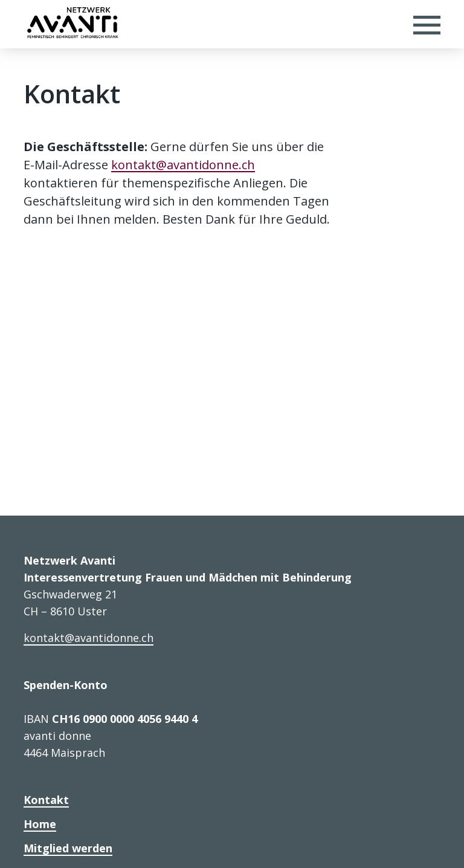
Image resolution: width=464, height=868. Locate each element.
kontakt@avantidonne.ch (183, 165)
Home (40, 824)
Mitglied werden (68, 848)
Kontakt (46, 800)
